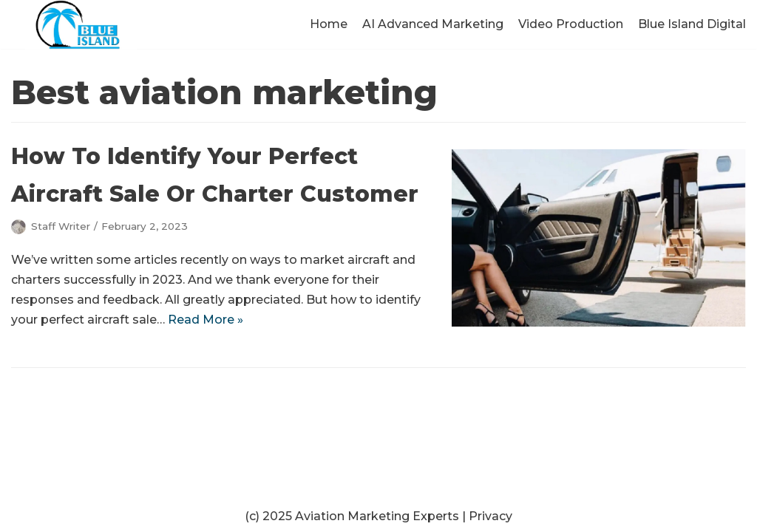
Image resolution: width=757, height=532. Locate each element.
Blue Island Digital (692, 24)
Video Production (571, 24)
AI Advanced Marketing (433, 24)
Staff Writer (61, 226)
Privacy (490, 516)
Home (329, 24)
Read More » (206, 320)
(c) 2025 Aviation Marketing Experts (352, 516)
